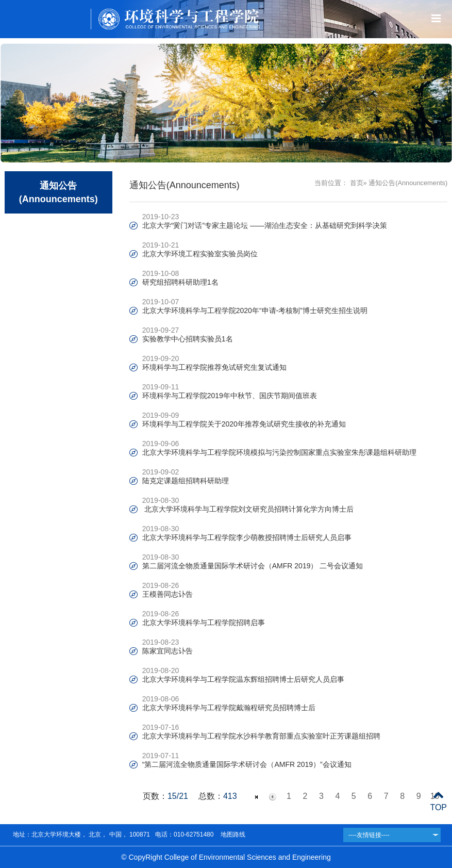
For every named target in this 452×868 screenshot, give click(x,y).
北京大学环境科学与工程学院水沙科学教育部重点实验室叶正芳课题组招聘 (261, 736)
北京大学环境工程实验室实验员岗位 (200, 254)
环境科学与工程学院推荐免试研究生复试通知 (214, 367)
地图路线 (232, 834)
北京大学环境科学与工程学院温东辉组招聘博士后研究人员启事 (243, 679)
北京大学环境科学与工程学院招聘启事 (204, 623)
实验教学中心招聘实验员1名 (188, 339)
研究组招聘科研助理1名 (180, 282)
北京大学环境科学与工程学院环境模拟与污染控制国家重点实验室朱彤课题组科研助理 (279, 452)
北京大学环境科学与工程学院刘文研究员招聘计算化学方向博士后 (248, 509)
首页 (357, 183)
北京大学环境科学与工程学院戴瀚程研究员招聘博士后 (229, 708)
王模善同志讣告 (168, 594)
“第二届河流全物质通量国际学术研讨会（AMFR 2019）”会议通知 (247, 764)
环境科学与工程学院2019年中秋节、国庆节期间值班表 (230, 396)
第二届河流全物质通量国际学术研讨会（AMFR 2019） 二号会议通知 (253, 566)
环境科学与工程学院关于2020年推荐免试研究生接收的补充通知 (248, 424)
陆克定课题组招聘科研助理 (186, 481)
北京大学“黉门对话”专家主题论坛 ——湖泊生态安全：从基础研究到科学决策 (265, 225)
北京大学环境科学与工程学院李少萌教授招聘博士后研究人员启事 (247, 537)
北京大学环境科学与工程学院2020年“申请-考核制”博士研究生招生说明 (255, 310)
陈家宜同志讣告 (168, 651)
